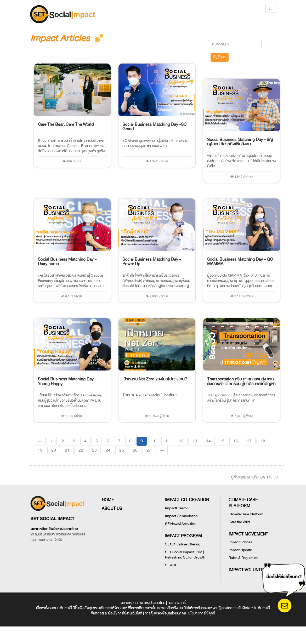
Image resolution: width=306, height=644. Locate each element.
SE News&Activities (180, 524)
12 (181, 441)
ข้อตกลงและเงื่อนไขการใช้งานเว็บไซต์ (117, 613)
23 (94, 450)
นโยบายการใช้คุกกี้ (202, 613)
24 (108, 450)
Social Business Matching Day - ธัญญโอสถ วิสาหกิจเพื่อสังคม (240, 142)
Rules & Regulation (243, 558)
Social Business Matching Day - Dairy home (67, 262)
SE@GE (171, 565)
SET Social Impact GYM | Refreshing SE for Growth (185, 555)
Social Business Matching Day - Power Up (152, 262)
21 (67, 450)
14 (208, 441)
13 (195, 441)
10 (154, 441)
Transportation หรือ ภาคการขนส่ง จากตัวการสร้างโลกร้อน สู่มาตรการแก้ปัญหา (241, 381)
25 (122, 450)
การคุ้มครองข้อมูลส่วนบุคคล (165, 613)
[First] (40, 441)
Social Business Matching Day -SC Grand (154, 127)
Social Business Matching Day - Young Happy (67, 381)
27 (149, 450)
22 (81, 450)
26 (135, 450)
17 (249, 441)
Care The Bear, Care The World (66, 124)
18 (263, 441)
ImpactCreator (177, 508)
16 (236, 441)
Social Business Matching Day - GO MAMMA (240, 262)
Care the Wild (239, 522)
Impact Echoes (240, 542)
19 (40, 450)
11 (168, 441)
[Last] (162, 450)
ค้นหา (220, 57)
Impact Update (240, 550)
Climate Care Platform (246, 514)
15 (222, 441)
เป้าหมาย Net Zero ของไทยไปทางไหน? (155, 379)
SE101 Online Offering (183, 544)
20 (54, 450)
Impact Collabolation (181, 516)
